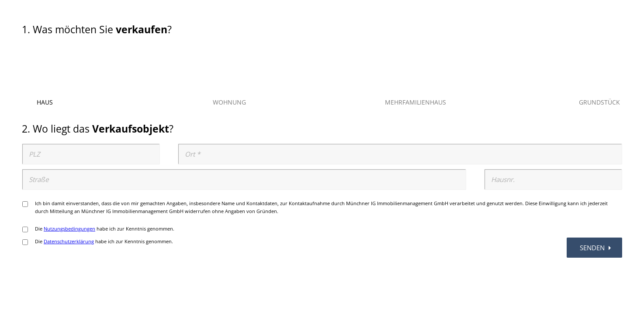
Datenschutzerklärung (69, 241)
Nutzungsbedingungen (69, 229)
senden (597, 248)
